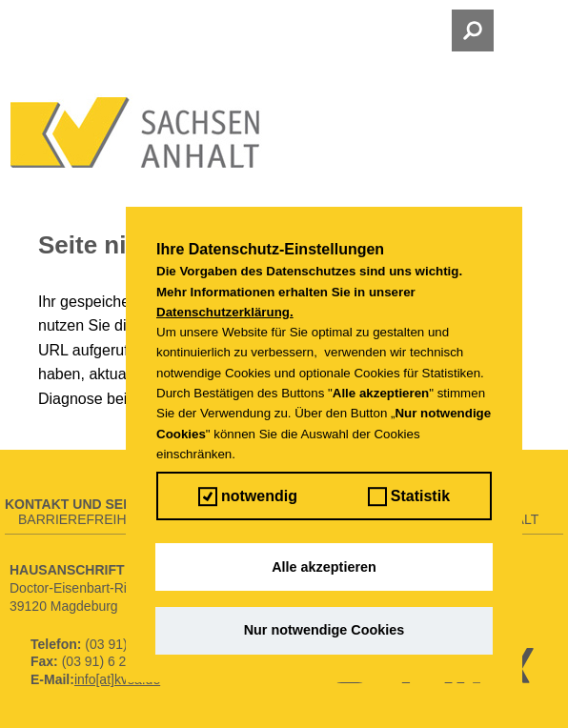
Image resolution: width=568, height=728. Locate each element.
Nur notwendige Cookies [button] (325, 630)
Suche (439, 30)
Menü (103, 30)
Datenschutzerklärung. (225, 312)
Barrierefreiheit (82, 519)
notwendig (248, 496)
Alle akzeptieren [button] (324, 567)
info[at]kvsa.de (117, 679)
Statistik (409, 496)
